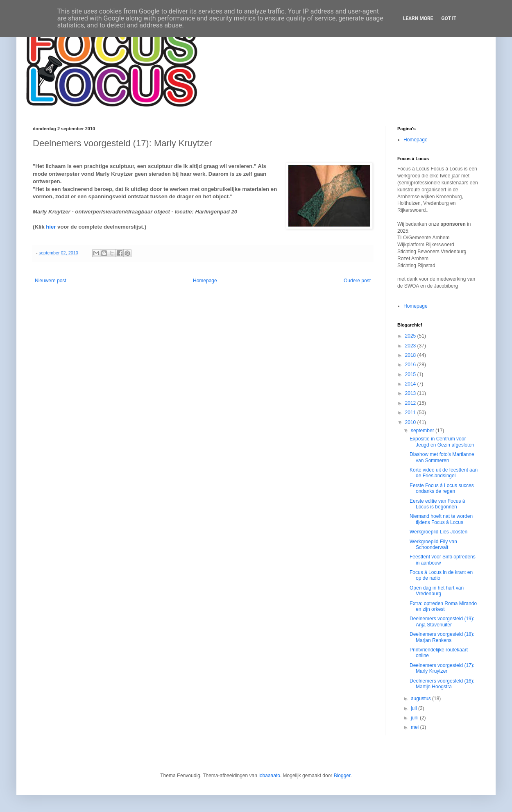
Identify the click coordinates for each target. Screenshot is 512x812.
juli (415, 708)
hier (51, 227)
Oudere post (357, 281)
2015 (411, 374)
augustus (421, 699)
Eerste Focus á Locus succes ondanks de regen (442, 488)
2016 (411, 365)
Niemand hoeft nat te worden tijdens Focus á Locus (441, 519)
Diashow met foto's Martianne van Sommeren (442, 457)
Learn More (418, 18)
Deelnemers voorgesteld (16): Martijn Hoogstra (442, 684)
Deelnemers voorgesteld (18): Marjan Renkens (442, 637)
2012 (411, 403)
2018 (411, 355)
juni (415, 718)
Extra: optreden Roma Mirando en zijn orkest (443, 606)
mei (416, 727)
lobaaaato (269, 776)
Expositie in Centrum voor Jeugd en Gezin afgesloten (442, 442)
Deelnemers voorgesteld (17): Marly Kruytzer (442, 668)
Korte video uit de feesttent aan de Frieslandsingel (444, 473)
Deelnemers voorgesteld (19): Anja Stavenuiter (442, 621)
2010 (411, 422)
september (423, 431)
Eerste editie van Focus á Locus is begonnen (437, 504)
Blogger (342, 776)
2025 (411, 336)
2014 (411, 384)
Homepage (205, 281)
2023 (411, 346)
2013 (411, 393)
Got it (449, 18)
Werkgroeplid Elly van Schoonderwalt (433, 544)
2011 (411, 413)
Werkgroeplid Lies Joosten (438, 532)
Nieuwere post (51, 281)
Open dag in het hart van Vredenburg (437, 591)
